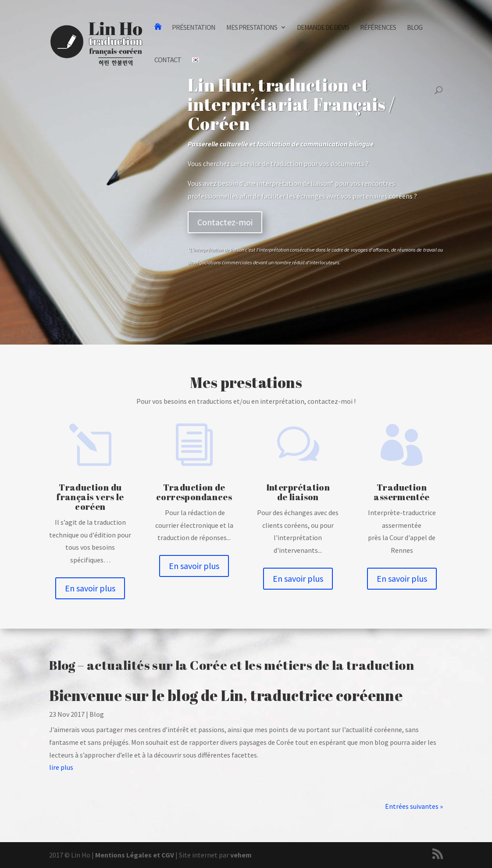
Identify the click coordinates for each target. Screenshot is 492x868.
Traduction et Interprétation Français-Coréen (158, 40)
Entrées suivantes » (414, 806)
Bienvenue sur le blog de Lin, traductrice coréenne (226, 695)
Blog (415, 28)
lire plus (61, 767)
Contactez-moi (225, 222)
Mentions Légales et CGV (135, 855)
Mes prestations (252, 28)
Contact (168, 60)
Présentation (194, 28)
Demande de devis (323, 28)
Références (378, 28)
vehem (241, 855)
